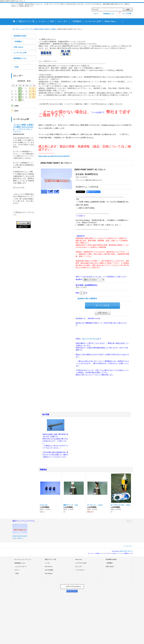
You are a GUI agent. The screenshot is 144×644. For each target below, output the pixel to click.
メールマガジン (80, 570)
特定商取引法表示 (20, 36)
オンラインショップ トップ (23, 559)
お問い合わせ (18, 47)
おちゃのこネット (126, 551)
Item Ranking (49, 573)
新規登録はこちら (109, 14)
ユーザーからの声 (20, 53)
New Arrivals (49, 566)
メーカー (48, 563)
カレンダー (79, 566)
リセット (129, 521)
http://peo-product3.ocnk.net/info (54, 156)
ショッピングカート (21, 566)
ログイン (96, 14)
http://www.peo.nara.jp (90, 339)
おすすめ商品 (49, 570)
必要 (87, 208)
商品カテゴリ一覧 (50, 559)
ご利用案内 (18, 42)
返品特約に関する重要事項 (87, 299)
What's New (79, 559)
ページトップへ (128, 546)
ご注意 (16, 67)
